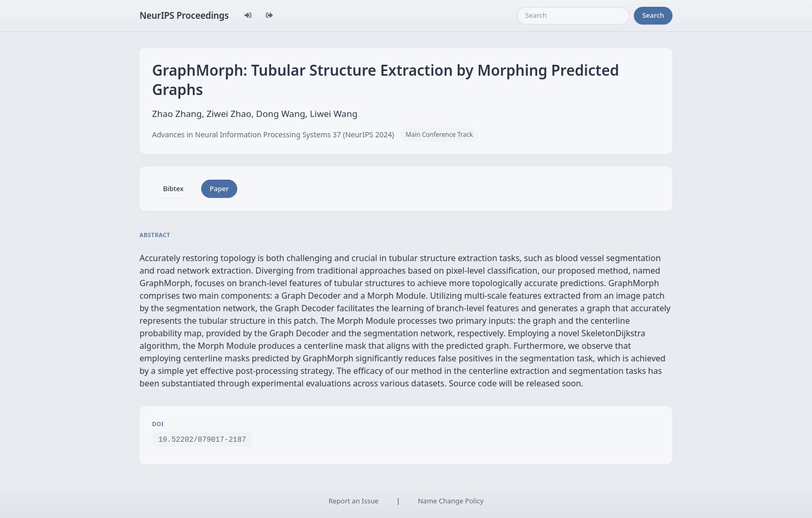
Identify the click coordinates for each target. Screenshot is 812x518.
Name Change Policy (451, 501)
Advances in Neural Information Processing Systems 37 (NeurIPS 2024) (273, 134)
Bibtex (173, 189)
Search (653, 15)
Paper (219, 189)
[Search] (573, 16)
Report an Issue (354, 501)
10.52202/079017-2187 (202, 439)
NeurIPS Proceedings (184, 15)
